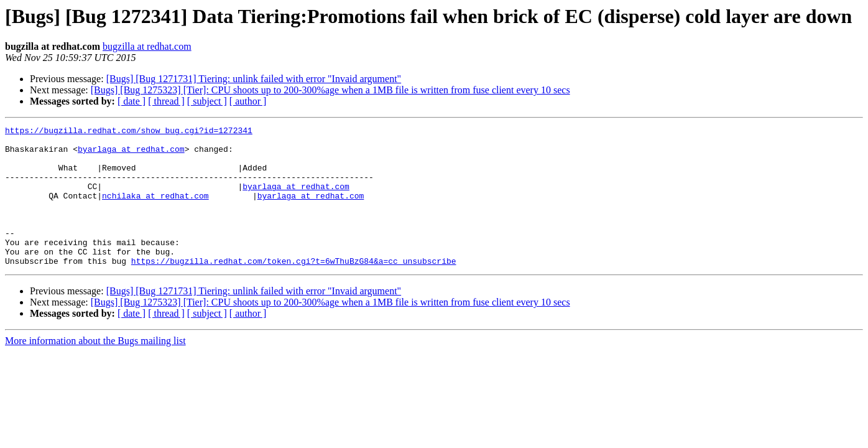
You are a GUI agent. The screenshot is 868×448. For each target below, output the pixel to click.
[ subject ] (207, 101)
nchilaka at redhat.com (155, 210)
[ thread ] (166, 101)
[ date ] (132, 101)
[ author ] (248, 101)
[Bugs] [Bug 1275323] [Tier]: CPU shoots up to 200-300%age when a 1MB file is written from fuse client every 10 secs (330, 90)
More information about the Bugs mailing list (95, 369)
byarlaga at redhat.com (131, 154)
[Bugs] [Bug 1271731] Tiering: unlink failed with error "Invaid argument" (254, 79)
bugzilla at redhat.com (147, 46)
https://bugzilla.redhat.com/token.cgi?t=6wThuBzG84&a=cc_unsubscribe (294, 289)
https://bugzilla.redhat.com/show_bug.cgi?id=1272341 (129, 132)
